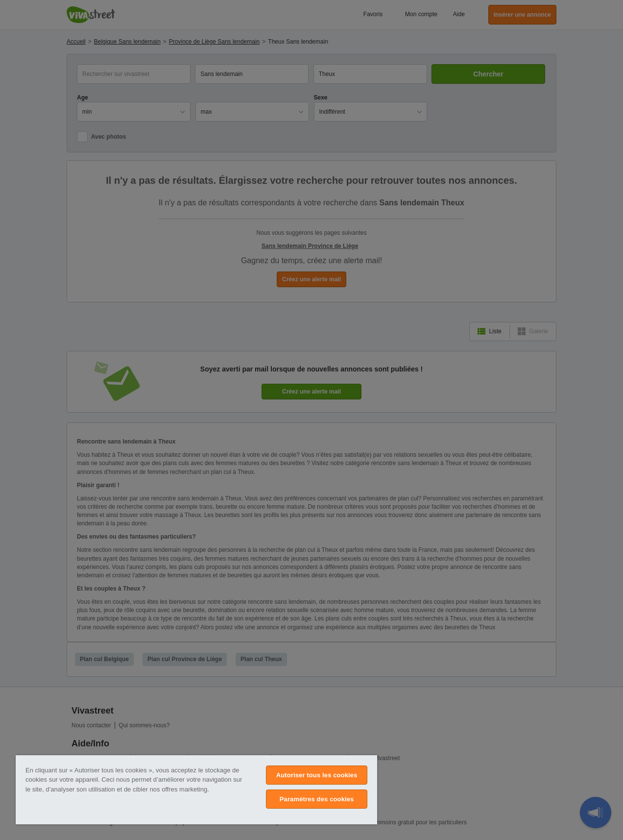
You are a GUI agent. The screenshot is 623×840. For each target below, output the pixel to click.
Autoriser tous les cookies (317, 775)
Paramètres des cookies (317, 799)
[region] (196, 790)
